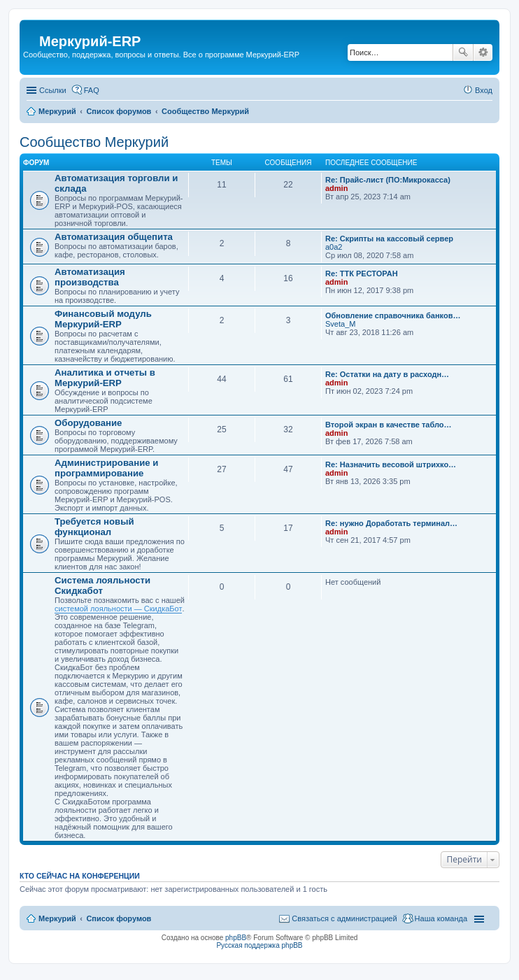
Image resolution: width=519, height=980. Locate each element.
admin (336, 188)
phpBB (236, 938)
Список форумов (119, 918)
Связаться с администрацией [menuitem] (344, 918)
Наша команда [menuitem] (441, 918)
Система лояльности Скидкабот (102, 585)
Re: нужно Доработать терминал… (391, 523)
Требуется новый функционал (94, 527)
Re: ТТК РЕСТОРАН (362, 274)
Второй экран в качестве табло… (389, 425)
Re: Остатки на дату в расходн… (387, 374)
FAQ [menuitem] (92, 90)
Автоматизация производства (90, 277)
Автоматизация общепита (114, 237)
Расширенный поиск (483, 52)
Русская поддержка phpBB (259, 945)
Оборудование (88, 423)
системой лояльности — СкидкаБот (118, 609)
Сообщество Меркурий (94, 142)
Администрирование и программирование (106, 468)
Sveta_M (340, 324)
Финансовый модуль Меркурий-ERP (103, 319)
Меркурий (57, 918)
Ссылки (53, 90)
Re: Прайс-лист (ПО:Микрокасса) (388, 180)
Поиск (463, 52)
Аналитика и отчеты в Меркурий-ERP (105, 378)
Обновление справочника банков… (393, 315)
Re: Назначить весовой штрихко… (391, 464)
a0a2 (334, 247)
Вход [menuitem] (484, 90)
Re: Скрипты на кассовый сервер (389, 239)
